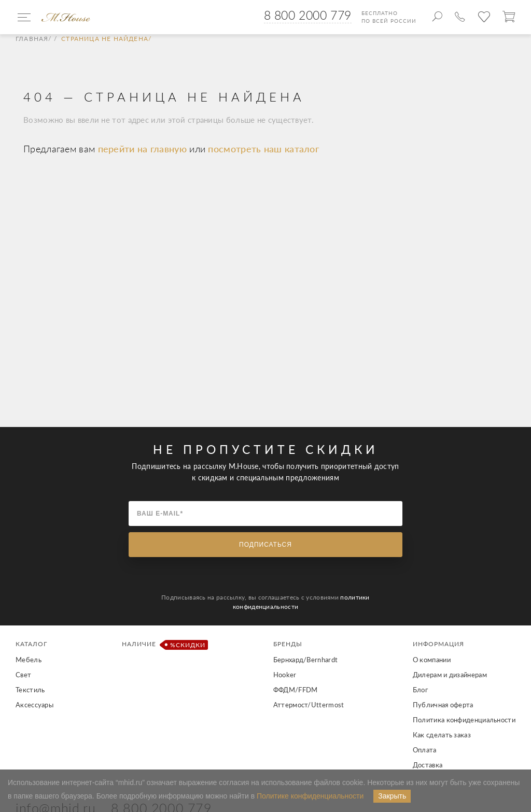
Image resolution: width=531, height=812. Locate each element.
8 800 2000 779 (308, 15)
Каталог (31, 644)
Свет (23, 675)
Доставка (428, 765)
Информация (438, 644)
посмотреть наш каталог (263, 149)
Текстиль (30, 690)
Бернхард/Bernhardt (305, 660)
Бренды (288, 644)
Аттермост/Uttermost (309, 705)
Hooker (285, 675)
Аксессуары (34, 705)
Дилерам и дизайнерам (450, 675)
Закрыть (392, 796)
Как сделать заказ (442, 735)
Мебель (29, 660)
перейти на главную (144, 149)
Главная (32, 39)
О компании (432, 660)
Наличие (163, 645)
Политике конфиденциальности (310, 796)
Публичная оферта (443, 705)
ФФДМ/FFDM (296, 690)
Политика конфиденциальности (464, 720)
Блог (420, 690)
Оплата (425, 750)
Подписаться (265, 545)
